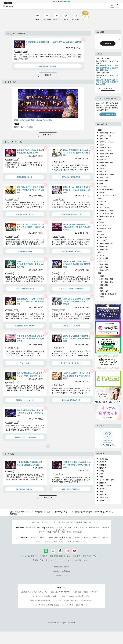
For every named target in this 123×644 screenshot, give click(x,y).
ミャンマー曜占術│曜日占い (71, 251)
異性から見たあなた (107, 216)
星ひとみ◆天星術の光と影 (71, 400)
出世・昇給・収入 (106, 282)
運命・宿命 (104, 264)
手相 (101, 477)
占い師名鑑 (78, 522)
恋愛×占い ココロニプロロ (60, 592)
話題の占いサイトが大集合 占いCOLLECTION (45, 600)
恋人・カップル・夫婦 (108, 195)
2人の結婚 (103, 186)
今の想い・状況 (105, 151)
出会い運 (103, 201)
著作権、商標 (38, 560)
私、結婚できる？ (106, 225)
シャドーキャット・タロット (71, 363)
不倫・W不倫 (104, 157)
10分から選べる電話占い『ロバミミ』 (86, 592)
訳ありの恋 (104, 177)
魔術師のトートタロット (25, 400)
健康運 (102, 297)
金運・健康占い (60, 542)
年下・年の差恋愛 (106, 189)
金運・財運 (104, 291)
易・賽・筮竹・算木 (107, 480)
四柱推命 (103, 465)
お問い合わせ (51, 560)
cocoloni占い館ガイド (29, 556)
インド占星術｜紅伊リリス (25, 289)
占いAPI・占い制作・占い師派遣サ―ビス (75, 596)
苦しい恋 (103, 171)
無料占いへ (48, 498)
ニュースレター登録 (108, 114)
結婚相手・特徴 (105, 228)
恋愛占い (103, 145)
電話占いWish (86, 600)
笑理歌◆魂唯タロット (25, 177)
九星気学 (103, 483)
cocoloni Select (67, 605)
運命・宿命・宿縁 (106, 163)
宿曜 (101, 492)
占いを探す (39, 512)
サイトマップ (64, 560)
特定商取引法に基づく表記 (60, 556)
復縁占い (78, 537)
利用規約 (44, 556)
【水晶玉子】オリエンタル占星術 (25, 437)
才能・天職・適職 (106, 279)
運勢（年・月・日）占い (77, 542)
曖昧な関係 (104, 180)
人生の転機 (104, 258)
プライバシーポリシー (91, 556)
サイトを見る (48, 135)
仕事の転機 (104, 285)
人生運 (102, 255)
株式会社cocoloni (62, 575)
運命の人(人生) (105, 270)
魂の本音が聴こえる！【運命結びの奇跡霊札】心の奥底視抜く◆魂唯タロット (107, 68)
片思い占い (68, 537)
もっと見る (108, 89)
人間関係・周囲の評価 (108, 294)
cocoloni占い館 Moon (62, 571)
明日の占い (104, 246)
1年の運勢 (103, 240)
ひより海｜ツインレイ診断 (71, 326)
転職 (101, 288)
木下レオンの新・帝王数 (25, 214)
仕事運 (102, 276)
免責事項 (77, 556)
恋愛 (49, 512)
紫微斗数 (103, 495)
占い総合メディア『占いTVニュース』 (34, 592)
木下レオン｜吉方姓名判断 (71, 177)
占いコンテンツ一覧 (53, 522)
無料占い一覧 (67, 522)
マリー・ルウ (25, 363)
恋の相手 (103, 160)
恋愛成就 (103, 166)
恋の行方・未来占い (107, 142)
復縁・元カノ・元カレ (108, 174)
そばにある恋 (104, 207)
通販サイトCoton (82, 605)
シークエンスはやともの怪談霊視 (71, 289)
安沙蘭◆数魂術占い (25, 251)
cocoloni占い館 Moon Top (20, 512)
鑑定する (48, 75)
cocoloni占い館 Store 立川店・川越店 (46, 605)
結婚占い (96, 537)
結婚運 (102, 222)
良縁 (101, 204)
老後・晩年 (104, 267)
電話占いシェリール (71, 600)
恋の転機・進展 (105, 148)
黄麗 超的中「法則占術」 (48, 66)
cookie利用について (80, 560)
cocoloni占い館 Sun (62, 567)
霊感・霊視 (104, 498)
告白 (101, 183)
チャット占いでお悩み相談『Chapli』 (44, 596)
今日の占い (104, 249)
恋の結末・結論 (105, 136)
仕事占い (48, 542)
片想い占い (104, 139)
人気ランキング (37, 522)
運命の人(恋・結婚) (107, 210)
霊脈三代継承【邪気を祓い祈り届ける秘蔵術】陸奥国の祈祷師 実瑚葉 (107, 82)
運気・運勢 (104, 237)
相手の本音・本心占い (108, 133)
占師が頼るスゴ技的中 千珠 (71, 214)
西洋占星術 (104, 459)
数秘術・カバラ (105, 486)
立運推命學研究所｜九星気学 (25, 326)
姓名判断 (103, 468)
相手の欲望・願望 (106, 154)
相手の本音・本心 (61, 512)
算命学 (102, 489)
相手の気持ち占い (55, 537)
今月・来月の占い (106, 243)
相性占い (103, 168)
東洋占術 (103, 462)
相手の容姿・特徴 (106, 213)
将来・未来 (104, 261)
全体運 (102, 234)
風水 (101, 474)
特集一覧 (88, 522)
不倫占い (87, 537)
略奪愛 (102, 192)
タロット (103, 471)
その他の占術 (104, 501)
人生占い (39, 542)
